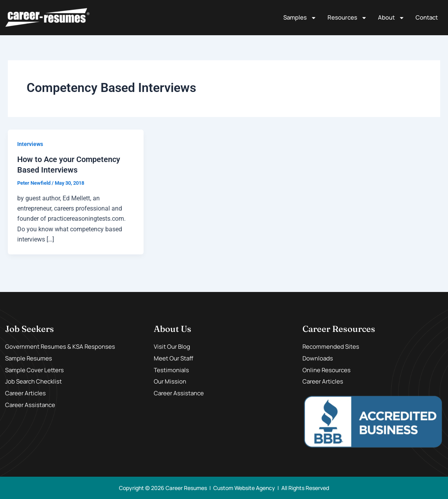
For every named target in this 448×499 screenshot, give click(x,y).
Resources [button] (347, 18)
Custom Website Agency (244, 487)
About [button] (391, 18)
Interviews (30, 144)
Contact (427, 17)
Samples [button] (300, 18)
